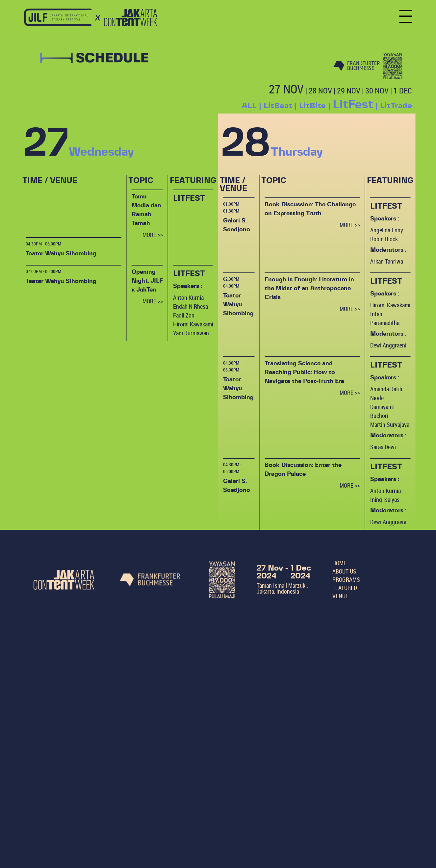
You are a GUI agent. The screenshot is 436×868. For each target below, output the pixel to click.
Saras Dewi (383, 447)
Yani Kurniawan (191, 333)
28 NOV (320, 90)
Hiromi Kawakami (193, 324)
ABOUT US (344, 571)
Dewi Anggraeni (388, 345)
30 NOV (377, 90)
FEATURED (345, 588)
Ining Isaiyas (385, 499)
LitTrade (396, 106)
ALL (249, 106)
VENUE (340, 596)
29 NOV (349, 90)
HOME (339, 563)
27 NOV (286, 89)
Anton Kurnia (188, 297)
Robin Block (384, 239)
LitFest (353, 105)
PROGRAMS (346, 579)
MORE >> (153, 235)
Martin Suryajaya (390, 424)
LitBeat (278, 106)
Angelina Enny (387, 230)
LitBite (312, 106)
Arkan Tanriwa (387, 261)
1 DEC (403, 90)
